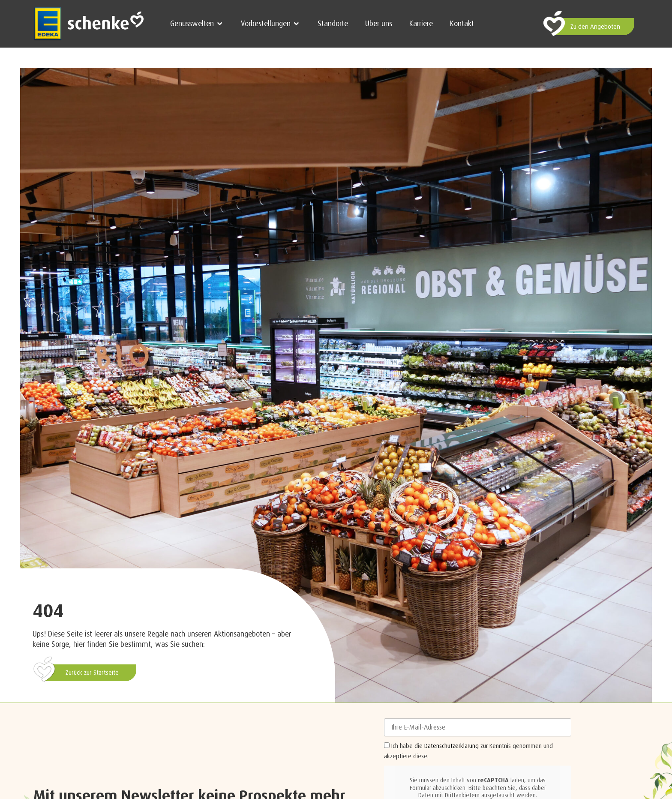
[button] (197, 24)
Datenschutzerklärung (451, 746)
